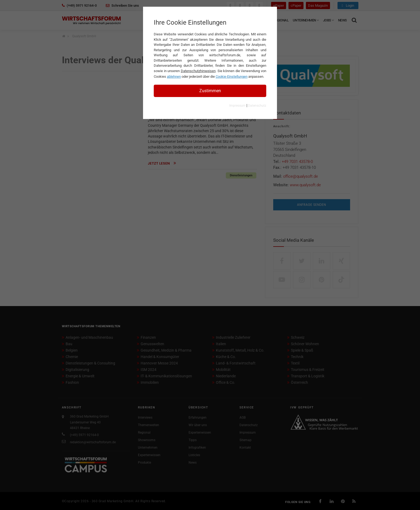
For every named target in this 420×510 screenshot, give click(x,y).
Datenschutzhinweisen (198, 71)
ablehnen (174, 77)
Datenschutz (257, 106)
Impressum (237, 106)
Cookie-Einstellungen (232, 77)
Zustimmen (210, 91)
